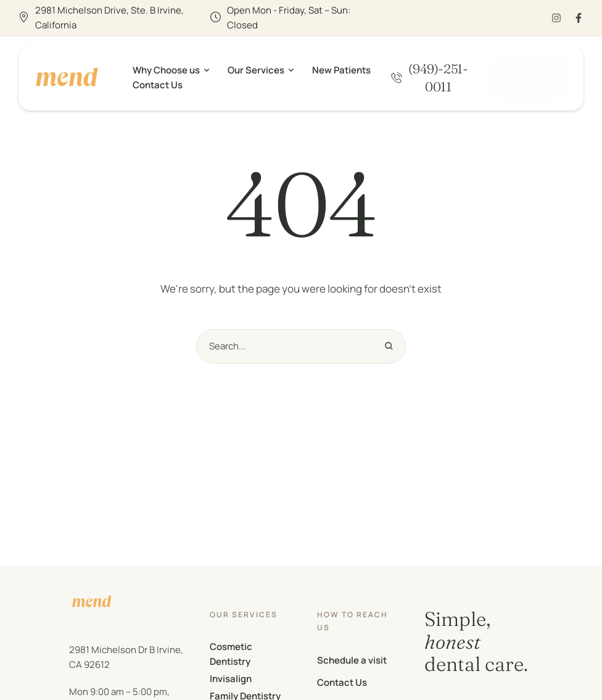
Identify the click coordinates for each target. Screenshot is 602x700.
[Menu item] (171, 70)
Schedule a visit (352, 660)
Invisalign (231, 679)
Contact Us (342, 682)
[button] (430, 77)
